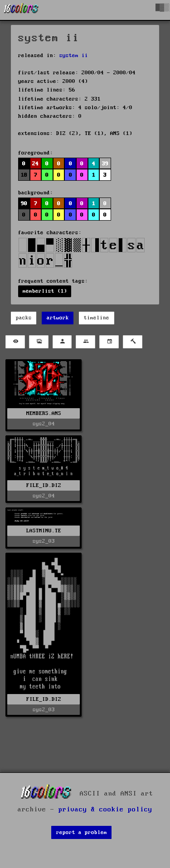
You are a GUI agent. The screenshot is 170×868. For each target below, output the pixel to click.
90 (24, 204)
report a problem (82, 832)
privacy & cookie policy (105, 810)
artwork (58, 318)
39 (105, 164)
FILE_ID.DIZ (44, 485)
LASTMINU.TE (44, 531)
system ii (74, 55)
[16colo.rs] (21, 10)
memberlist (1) (45, 291)
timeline (97, 318)
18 (24, 175)
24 (35, 164)
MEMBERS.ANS (44, 413)
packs (24, 318)
